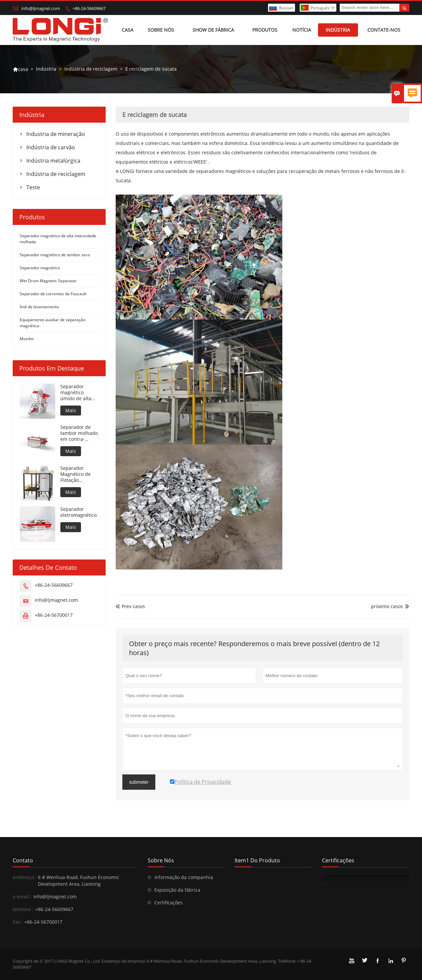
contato (23, 860)
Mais (71, 410)
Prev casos (130, 606)
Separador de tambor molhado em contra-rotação (79, 433)
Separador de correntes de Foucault (53, 294)
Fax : (18, 922)
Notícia (302, 30)
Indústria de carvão (51, 147)
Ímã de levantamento (39, 307)
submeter (139, 782)
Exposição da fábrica (177, 890)
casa (20, 69)
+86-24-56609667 (89, 8)
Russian (286, 8)
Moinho (27, 339)
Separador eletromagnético (78, 512)
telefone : (23, 909)
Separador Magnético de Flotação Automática (75, 474)
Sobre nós (161, 30)
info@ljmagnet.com (41, 8)
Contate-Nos (384, 30)
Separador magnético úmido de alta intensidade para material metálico (79, 393)
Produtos (265, 30)
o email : (22, 897)
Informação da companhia (184, 877)
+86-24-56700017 (54, 615)
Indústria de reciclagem (91, 69)
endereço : (24, 877)
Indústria (338, 30)
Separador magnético (40, 268)
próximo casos (387, 606)
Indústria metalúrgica (53, 161)
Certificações (168, 903)
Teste (33, 187)
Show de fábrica (213, 30)
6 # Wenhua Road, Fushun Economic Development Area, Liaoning (79, 881)
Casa (127, 30)
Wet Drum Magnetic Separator (48, 281)
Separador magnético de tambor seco (55, 255)
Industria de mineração (56, 134)
